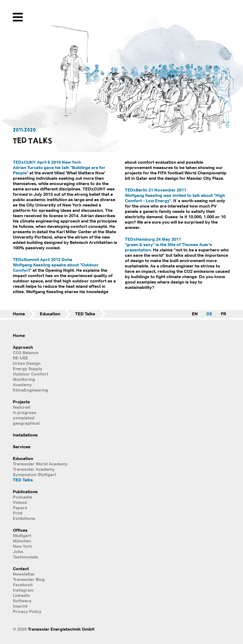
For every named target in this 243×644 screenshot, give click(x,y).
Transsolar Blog (29, 579)
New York (22, 546)
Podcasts (22, 497)
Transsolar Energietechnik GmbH (61, 629)
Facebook (23, 585)
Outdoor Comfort (30, 374)
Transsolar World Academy (40, 464)
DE (209, 314)
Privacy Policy (27, 611)
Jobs (18, 551)
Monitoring (24, 379)
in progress (25, 412)
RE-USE (20, 358)
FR (223, 314)
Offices (20, 530)
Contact (21, 569)
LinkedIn (21, 595)
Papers (20, 508)
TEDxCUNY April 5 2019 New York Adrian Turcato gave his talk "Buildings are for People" (59, 167)
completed (24, 418)
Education (50, 314)
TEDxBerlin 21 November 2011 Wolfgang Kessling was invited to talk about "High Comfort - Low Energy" (175, 195)
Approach (23, 347)
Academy (22, 385)
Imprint (20, 606)
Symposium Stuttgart (34, 474)
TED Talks (85, 314)
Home (19, 314)
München (22, 541)
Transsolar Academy (34, 469)
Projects (21, 402)
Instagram (23, 590)
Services (22, 447)
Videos (20, 502)
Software (22, 601)
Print (18, 513)
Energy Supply (28, 369)
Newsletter (24, 574)
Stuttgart (22, 535)
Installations (25, 435)
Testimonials (26, 557)
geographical (26, 423)
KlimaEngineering (30, 390)
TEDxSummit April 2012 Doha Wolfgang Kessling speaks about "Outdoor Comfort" (56, 265)
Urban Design (27, 363)
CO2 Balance (26, 352)
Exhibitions (24, 518)
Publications (25, 492)
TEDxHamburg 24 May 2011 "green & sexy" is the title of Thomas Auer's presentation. (168, 244)
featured (22, 407)
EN (195, 314)
